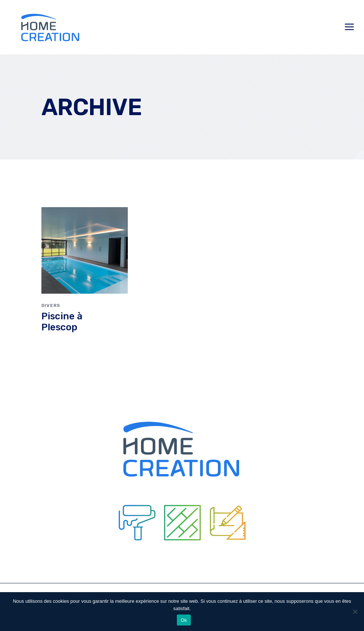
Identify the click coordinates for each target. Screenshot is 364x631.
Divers (51, 305)
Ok (184, 620)
